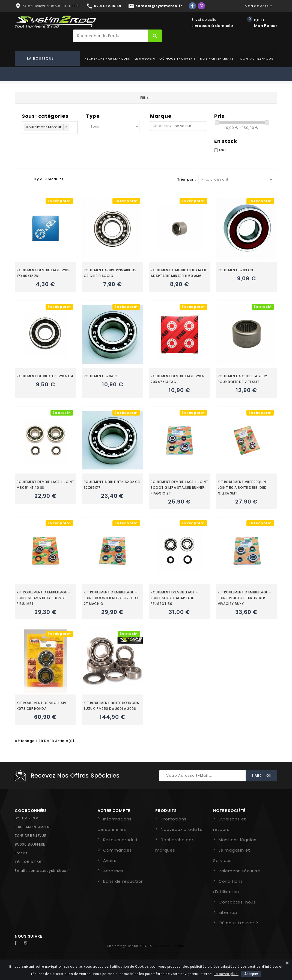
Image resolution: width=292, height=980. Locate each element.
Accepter (251, 974)
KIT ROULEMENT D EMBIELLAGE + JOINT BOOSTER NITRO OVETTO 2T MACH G (111, 598)
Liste (27, 179)
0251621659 (33, 862)
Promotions (174, 819)
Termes (179, 946)
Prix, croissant (238, 179)
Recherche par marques (107, 58)
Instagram (27, 943)
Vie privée (162, 946)
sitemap (228, 912)
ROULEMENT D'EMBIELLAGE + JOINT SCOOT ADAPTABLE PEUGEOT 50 (174, 598)
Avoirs (110, 860)
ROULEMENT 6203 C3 (236, 270)
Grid (17, 179)
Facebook (19, 943)
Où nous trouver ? (178, 58)
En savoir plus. (226, 974)
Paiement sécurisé (239, 871)
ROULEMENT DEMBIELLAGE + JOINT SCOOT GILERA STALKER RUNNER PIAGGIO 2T (179, 488)
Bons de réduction (124, 881)
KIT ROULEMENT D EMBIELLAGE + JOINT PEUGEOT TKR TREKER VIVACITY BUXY (245, 598)
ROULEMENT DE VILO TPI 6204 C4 (45, 376)
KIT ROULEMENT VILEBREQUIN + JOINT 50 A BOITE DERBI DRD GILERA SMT (244, 488)
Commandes (118, 850)
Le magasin (145, 58)
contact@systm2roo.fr (49, 871)
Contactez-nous (257, 58)
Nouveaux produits (182, 829)
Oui (222, 150)
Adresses (113, 871)
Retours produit (121, 840)
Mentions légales (238, 840)
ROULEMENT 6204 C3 (102, 376)
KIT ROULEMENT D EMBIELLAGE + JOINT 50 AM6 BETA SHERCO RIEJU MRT (43, 598)
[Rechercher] (110, 36)
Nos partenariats (217, 58)
